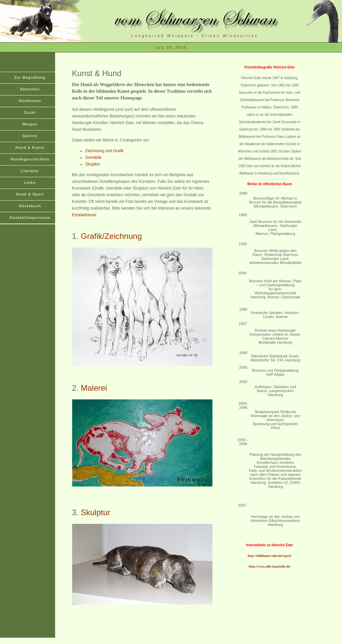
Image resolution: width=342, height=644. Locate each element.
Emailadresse (84, 215)
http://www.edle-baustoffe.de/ (270, 566)
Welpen (30, 124)
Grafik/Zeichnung (111, 236)
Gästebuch (30, 206)
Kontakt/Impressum (30, 218)
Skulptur (96, 512)
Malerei (94, 388)
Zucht (30, 112)
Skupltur (93, 164)
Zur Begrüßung (30, 77)
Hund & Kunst (30, 147)
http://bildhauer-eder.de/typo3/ (270, 556)
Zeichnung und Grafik (104, 151)
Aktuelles (30, 89)
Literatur (30, 171)
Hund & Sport (30, 194)
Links (30, 183)
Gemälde (93, 157)
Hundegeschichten (30, 159)
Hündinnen (30, 101)
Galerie (30, 136)
